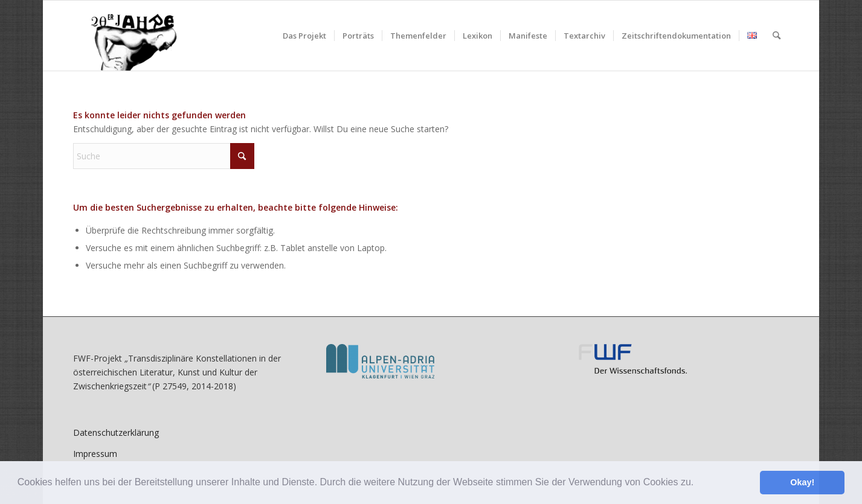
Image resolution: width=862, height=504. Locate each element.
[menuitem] (304, 36)
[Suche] (777, 36)
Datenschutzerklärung (116, 432)
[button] (698, 483)
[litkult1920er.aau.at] (127, 36)
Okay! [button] (802, 482)
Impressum (95, 454)
